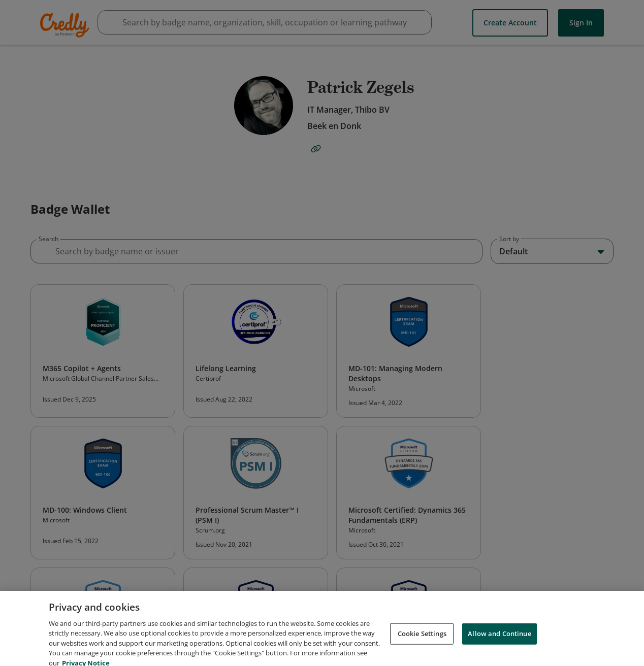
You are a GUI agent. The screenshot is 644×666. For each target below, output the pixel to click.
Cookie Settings (422, 640)
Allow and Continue (499, 640)
